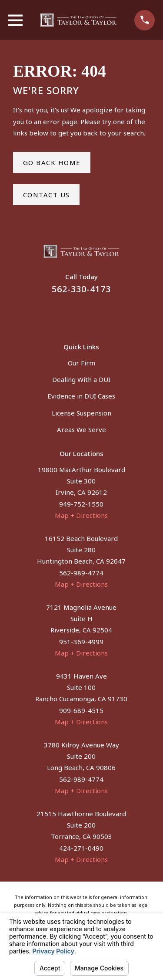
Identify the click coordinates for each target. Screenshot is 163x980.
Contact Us (47, 195)
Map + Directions (81, 515)
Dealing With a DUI (81, 379)
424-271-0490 (81, 848)
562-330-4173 (81, 289)
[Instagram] (92, 313)
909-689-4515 (81, 710)
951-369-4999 (81, 642)
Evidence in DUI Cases (81, 396)
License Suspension (81, 413)
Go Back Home (52, 162)
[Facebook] (71, 313)
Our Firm (81, 363)
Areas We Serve (81, 429)
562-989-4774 (81, 573)
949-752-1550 (81, 504)
